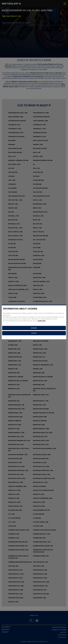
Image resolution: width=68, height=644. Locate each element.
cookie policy (42, 321)
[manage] (34, 328)
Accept (34, 333)
